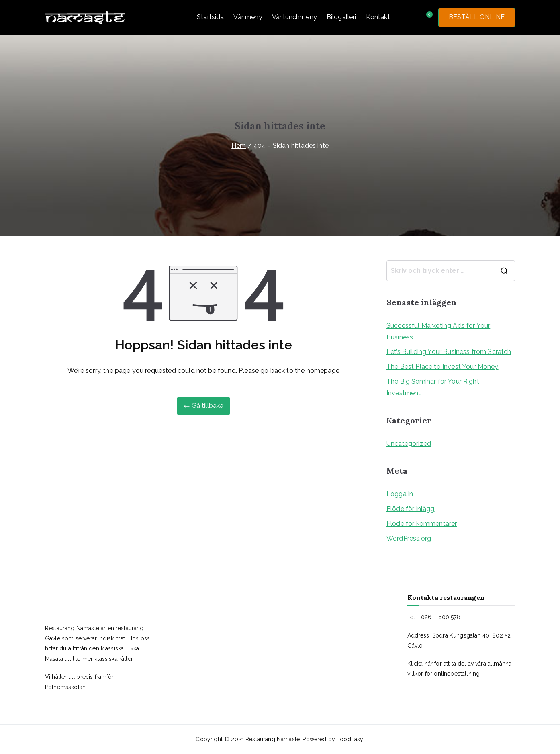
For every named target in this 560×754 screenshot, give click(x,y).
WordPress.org (409, 538)
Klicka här (420, 664)
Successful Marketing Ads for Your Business (438, 331)
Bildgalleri (341, 17)
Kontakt (378, 17)
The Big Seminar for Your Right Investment (433, 387)
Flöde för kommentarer (422, 524)
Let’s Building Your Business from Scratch (449, 352)
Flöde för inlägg (411, 509)
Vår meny (248, 17)
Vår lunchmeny (294, 17)
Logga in (400, 494)
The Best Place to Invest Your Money (442, 367)
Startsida (210, 17)
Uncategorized (409, 444)
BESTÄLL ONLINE (477, 17)
